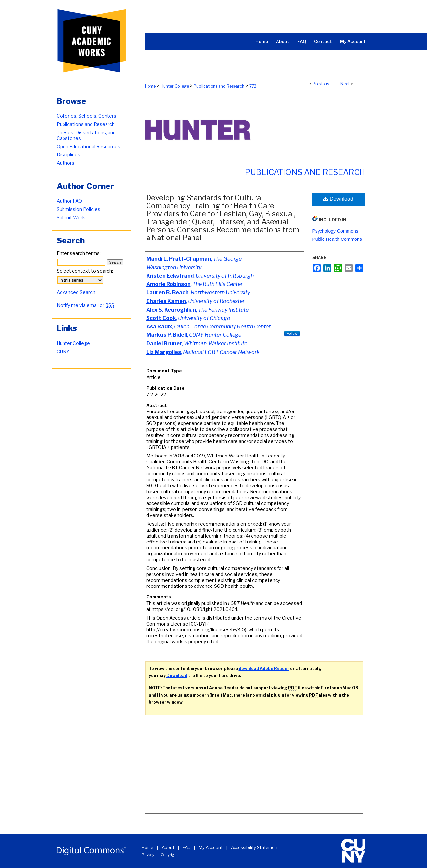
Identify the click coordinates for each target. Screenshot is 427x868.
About (168, 847)
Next (345, 84)
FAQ (187, 847)
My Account (211, 847)
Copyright (169, 855)
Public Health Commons (337, 239)
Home (150, 86)
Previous (321, 84)
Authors (65, 163)
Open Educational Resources (88, 146)
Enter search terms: (79, 253)
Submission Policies (78, 209)
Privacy (148, 855)
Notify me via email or (85, 305)
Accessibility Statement (255, 847)
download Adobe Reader (264, 668)
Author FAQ (69, 201)
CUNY (63, 351)
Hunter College (175, 86)
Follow (292, 333)
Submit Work (71, 217)
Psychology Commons (335, 231)
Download (338, 199)
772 (253, 86)
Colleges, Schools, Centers (86, 116)
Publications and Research (219, 86)
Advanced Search (76, 292)
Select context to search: (85, 271)
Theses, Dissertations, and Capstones (86, 135)
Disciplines (68, 155)
